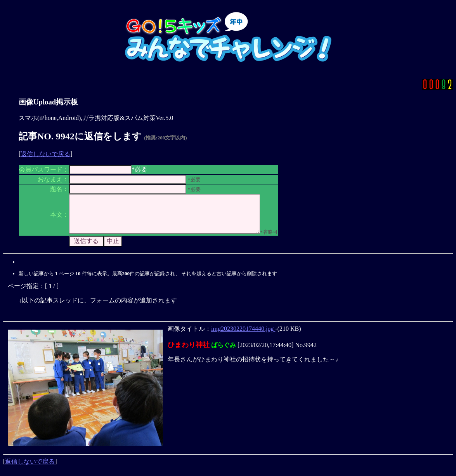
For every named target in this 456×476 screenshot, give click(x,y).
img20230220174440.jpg (243, 336)
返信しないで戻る (45, 154)
